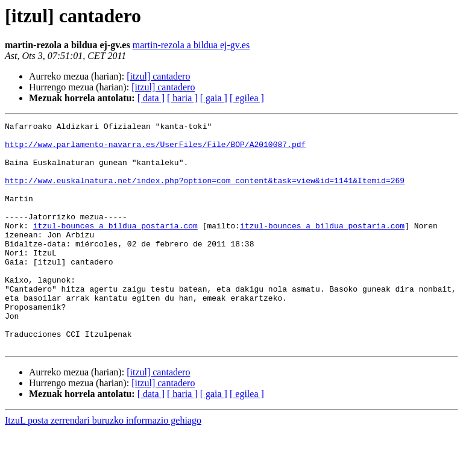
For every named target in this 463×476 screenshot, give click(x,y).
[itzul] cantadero (158, 76)
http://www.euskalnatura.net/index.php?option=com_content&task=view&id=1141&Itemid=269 (205, 193)
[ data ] (151, 98)
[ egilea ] (247, 98)
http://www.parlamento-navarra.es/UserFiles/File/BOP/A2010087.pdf (155, 149)
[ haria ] (182, 98)
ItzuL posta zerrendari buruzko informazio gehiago (103, 465)
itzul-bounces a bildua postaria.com (115, 247)
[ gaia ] (214, 98)
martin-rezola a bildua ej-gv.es (191, 45)
